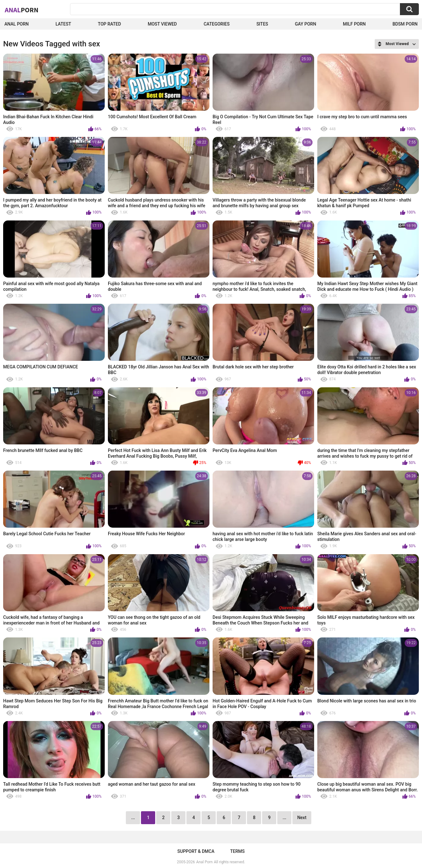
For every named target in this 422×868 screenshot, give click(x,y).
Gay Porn (305, 24)
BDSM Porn (405, 24)
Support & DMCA (196, 851)
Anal (22, 10)
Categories (217, 24)
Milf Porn (354, 24)
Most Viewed (162, 24)
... (284, 818)
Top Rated (109, 24)
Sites (262, 24)
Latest (63, 24)
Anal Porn (17, 24)
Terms (237, 851)
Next (302, 818)
